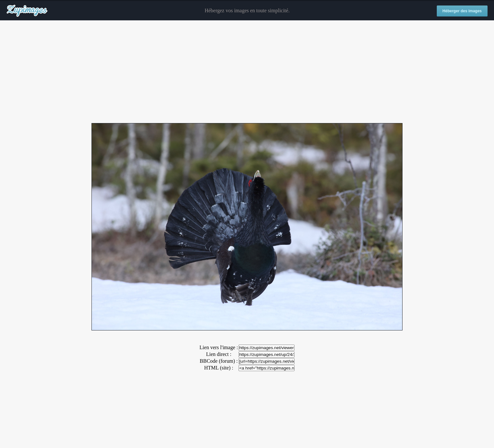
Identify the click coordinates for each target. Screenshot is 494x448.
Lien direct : (219, 354)
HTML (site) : (219, 368)
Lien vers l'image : (219, 347)
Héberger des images (462, 11)
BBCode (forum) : (219, 361)
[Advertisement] (247, 72)
